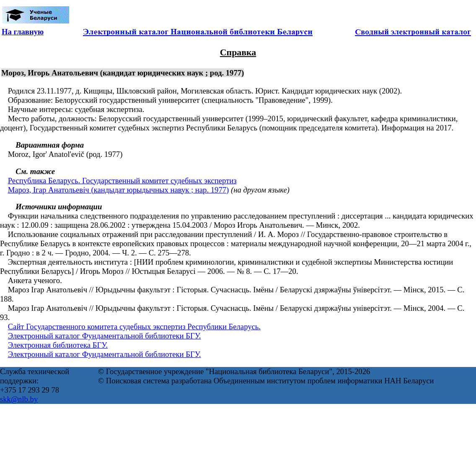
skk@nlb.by (19, 399)
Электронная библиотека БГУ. (58, 345)
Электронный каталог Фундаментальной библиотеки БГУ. (105, 336)
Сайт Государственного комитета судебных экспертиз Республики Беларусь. (134, 327)
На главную (23, 32)
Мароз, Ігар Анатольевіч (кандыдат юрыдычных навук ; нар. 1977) (119, 190)
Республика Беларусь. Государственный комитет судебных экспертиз (122, 181)
